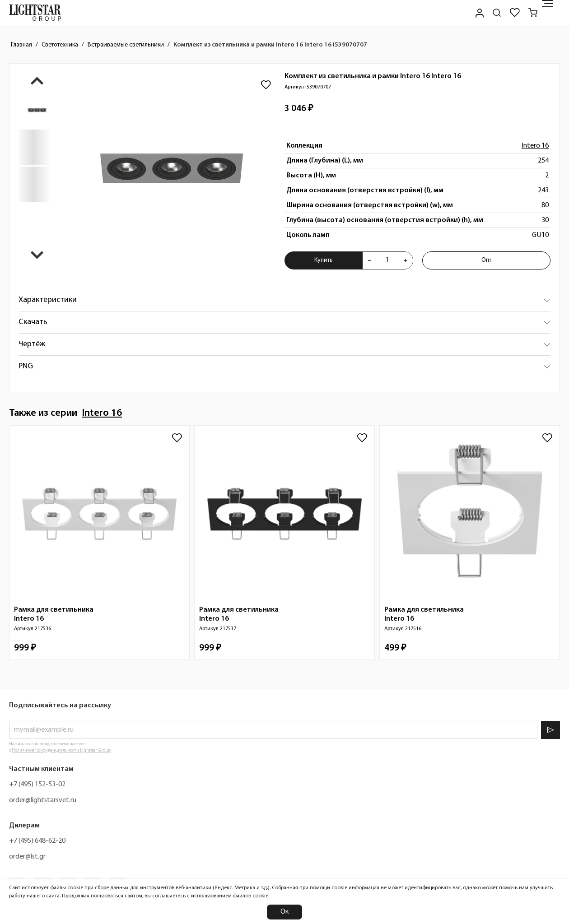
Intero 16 (535, 146)
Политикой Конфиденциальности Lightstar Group (61, 750)
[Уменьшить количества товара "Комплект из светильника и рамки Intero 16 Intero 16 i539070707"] (369, 260)
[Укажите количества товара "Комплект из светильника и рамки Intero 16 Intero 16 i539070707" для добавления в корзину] (387, 260)
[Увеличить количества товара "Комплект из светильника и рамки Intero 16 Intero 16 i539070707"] (406, 260)
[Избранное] (515, 13)
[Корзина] (533, 13)
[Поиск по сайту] (497, 13)
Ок (284, 912)
